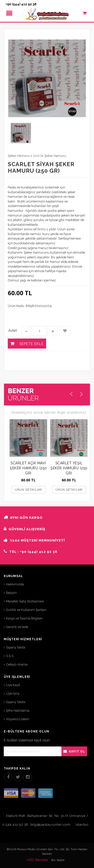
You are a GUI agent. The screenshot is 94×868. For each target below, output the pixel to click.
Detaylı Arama (17, 664)
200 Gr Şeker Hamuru (50, 156)
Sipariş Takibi (16, 647)
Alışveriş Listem (18, 719)
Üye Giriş (13, 693)
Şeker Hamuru (19, 156)
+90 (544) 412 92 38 (21, 4)
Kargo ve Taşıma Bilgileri (24, 618)
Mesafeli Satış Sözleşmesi (25, 601)
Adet (13, 331)
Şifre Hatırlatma (18, 711)
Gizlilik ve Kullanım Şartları (26, 610)
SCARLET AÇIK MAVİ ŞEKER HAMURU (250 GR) (28, 468)
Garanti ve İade (17, 627)
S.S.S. (10, 656)
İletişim (11, 593)
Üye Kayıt (13, 685)
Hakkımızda (15, 584)
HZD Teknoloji (37, 860)
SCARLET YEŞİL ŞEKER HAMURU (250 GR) (69, 468)
